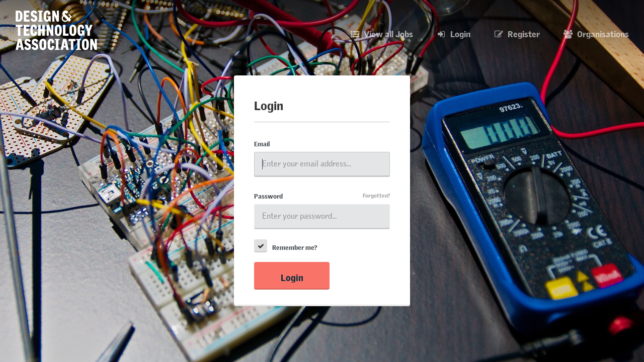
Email (262, 143)
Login (292, 276)
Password (268, 195)
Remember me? (295, 246)
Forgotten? (376, 194)
